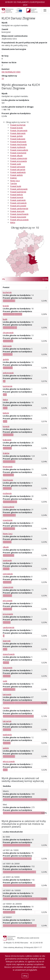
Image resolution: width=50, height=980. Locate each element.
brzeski (6, 306)
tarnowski (7, 694)
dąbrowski (7, 346)
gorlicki (6, 359)
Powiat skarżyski (17, 211)
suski (5, 681)
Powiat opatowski (18, 200)
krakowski (7, 440)
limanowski (8, 467)
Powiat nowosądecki (19, 150)
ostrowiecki (8, 574)
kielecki (6, 413)
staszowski (8, 668)
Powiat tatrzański (18, 170)
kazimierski (8, 386)
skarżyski (7, 641)
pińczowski (8, 601)
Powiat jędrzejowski (19, 189)
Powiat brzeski (16, 128)
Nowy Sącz (15, 181)
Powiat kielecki (16, 195)
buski (5, 319)
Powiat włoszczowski (19, 220)
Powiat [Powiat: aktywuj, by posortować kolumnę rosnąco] (6, 287)
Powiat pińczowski (18, 206)
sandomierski (9, 627)
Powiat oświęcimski (19, 158)
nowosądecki (8, 507)
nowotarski (8, 520)
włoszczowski (9, 761)
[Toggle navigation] (45, 10)
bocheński (7, 292)
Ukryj (25, 976)
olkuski (6, 547)
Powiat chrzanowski (19, 130)
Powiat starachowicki (19, 214)
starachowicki (9, 654)
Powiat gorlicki (16, 136)
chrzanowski (8, 333)
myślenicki (7, 493)
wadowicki (7, 735)
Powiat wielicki (16, 175)
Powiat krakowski (18, 139)
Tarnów (13, 183)
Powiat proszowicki (18, 161)
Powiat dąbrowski (18, 133)
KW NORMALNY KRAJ (11, 72)
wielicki (6, 748)
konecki (6, 426)
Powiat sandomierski (19, 209)
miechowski (8, 480)
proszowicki (8, 614)
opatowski (7, 560)
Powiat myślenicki (18, 147)
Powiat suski (16, 164)
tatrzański (7, 721)
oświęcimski (8, 587)
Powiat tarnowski (18, 167)
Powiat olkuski (16, 156)
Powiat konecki (17, 197)
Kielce (13, 222)
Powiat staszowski (18, 217)
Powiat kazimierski (18, 192)
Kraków (13, 178)
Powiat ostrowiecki (18, 203)
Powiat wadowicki (18, 172)
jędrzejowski (8, 373)
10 (3, 78)
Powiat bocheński (18, 125)
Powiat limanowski (18, 142)
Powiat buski (16, 186)
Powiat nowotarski (18, 153)
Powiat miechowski (18, 144)
